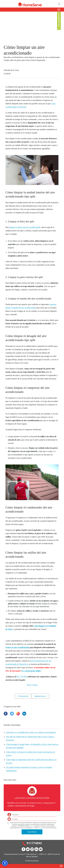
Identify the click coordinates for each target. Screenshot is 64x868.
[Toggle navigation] (59, 10)
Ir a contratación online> (31, 671)
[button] (5, 863)
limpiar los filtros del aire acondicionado (25, 227)
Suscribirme (32, 832)
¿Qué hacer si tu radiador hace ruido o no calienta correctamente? (31, 732)
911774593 (34, 843)
